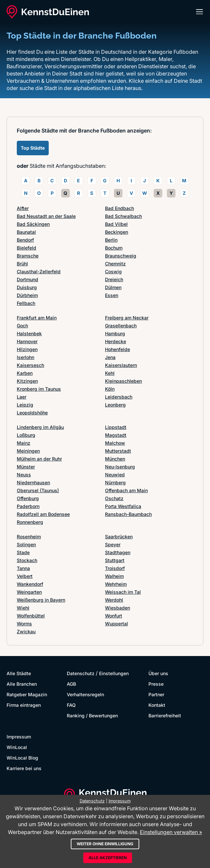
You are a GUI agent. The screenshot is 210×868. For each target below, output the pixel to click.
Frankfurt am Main (37, 318)
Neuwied (115, 475)
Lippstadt (116, 427)
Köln (110, 389)
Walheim (114, 576)
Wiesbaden (118, 608)
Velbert (25, 576)
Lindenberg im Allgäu (40, 427)
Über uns (158, 673)
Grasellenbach (121, 326)
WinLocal (17, 747)
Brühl (22, 264)
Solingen (26, 544)
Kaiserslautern (121, 365)
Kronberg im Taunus (39, 389)
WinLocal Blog (22, 758)
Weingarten (29, 592)
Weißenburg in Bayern (41, 600)
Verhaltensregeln (85, 694)
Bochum (114, 248)
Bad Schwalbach (123, 216)
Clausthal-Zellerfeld (39, 271)
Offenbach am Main (126, 490)
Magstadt (116, 435)
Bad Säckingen (33, 224)
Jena (110, 357)
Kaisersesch (30, 365)
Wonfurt (114, 616)
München (115, 459)
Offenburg (28, 498)
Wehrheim (116, 584)
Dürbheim (27, 295)
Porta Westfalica (123, 506)
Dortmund (27, 279)
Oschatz (114, 498)
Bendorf (25, 240)
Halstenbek (29, 333)
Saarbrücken (119, 537)
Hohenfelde (118, 349)
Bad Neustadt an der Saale (46, 216)
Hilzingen (27, 349)
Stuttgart (115, 560)
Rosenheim (29, 537)
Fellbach (26, 303)
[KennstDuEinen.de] (48, 12)
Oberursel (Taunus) (38, 490)
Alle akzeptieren (108, 858)
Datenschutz (81, 673)
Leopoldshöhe (32, 413)
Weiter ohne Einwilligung (105, 844)
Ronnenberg (30, 522)
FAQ (71, 705)
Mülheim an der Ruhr (39, 459)
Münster (26, 467)
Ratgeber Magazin (27, 694)
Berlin (111, 240)
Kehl (110, 373)
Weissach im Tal (123, 592)
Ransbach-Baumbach (128, 514)
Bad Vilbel (116, 224)
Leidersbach (119, 397)
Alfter (23, 208)
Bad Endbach (119, 208)
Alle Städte (19, 673)
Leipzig (25, 405)
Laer (22, 397)
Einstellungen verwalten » (171, 832)
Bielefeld (26, 248)
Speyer (113, 544)
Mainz (24, 443)
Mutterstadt (118, 451)
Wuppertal (117, 624)
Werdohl (114, 600)
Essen (112, 295)
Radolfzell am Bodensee (43, 514)
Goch (22, 326)
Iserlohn (26, 357)
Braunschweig (121, 256)
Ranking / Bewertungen (92, 716)
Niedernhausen (33, 482)
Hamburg (115, 333)
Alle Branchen (22, 684)
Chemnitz (115, 264)
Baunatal (26, 232)
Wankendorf (30, 584)
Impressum (19, 737)
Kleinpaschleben (123, 381)
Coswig (113, 271)
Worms (24, 624)
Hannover (27, 341)
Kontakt (157, 705)
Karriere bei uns (24, 768)
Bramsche (28, 256)
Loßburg (26, 435)
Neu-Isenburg (120, 467)
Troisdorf (115, 568)
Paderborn (28, 506)
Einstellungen (114, 673)
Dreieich (114, 279)
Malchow (115, 443)
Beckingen (117, 232)
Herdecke (116, 341)
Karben (25, 373)
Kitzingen (27, 381)
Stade (23, 552)
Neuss (24, 475)
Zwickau (26, 631)
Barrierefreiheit (165, 716)
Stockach (27, 560)
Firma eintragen (24, 705)
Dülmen (113, 287)
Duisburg (27, 287)
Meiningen (28, 451)
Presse (156, 684)
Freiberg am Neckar (127, 318)
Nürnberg (115, 482)
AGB (71, 684)
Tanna (23, 568)
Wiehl (23, 608)
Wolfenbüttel (31, 616)
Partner (156, 694)
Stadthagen (118, 552)
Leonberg (115, 405)
